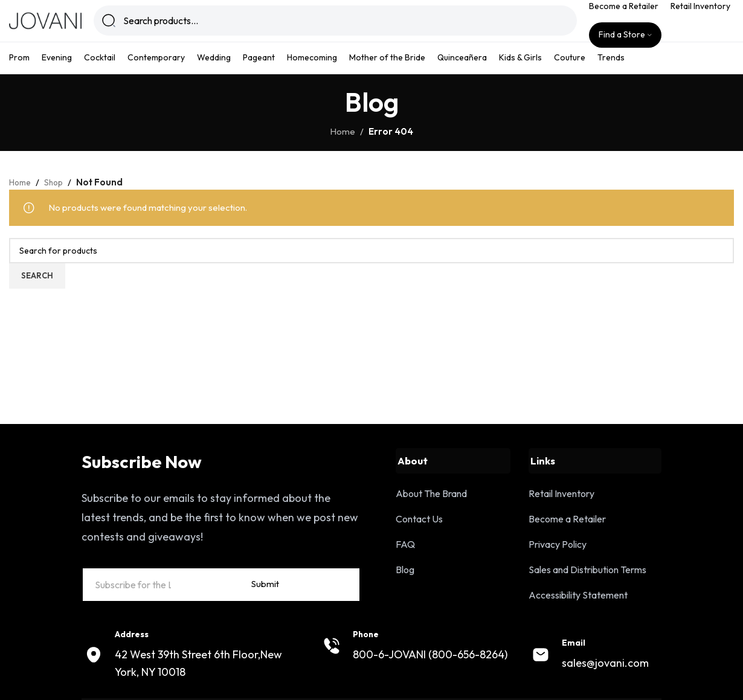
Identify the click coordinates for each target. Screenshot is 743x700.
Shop (58, 195)
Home (343, 144)
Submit (329, 609)
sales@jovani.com (605, 689)
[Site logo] (45, 26)
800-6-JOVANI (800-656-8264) (430, 680)
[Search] (339, 27)
